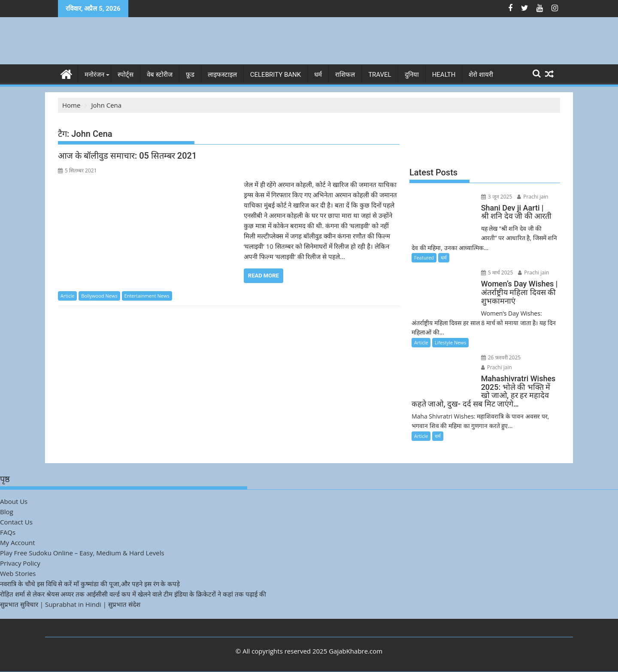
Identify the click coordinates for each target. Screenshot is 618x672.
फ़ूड (190, 75)
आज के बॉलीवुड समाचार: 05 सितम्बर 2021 (127, 156)
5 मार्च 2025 (497, 273)
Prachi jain (533, 197)
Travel (380, 75)
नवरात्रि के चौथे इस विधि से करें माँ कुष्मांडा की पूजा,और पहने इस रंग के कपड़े (90, 584)
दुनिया (412, 75)
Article (67, 296)
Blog (7, 512)
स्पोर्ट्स (126, 75)
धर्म (318, 75)
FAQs (8, 532)
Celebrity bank (276, 75)
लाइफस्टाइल (222, 75)
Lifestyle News (450, 342)
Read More (264, 276)
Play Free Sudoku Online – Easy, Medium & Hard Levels (82, 553)
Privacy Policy (20, 563)
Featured (424, 258)
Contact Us (16, 522)
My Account (18, 542)
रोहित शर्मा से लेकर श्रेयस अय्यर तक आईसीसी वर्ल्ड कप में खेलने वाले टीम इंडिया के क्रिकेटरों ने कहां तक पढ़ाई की (133, 594)
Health (444, 75)
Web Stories (18, 573)
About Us (14, 501)
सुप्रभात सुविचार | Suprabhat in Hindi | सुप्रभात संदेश (70, 604)
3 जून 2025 (497, 197)
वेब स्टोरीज (160, 75)
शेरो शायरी (481, 75)
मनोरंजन (94, 75)
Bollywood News (99, 296)
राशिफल (345, 75)
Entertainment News (147, 296)
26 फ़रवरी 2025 (501, 357)
